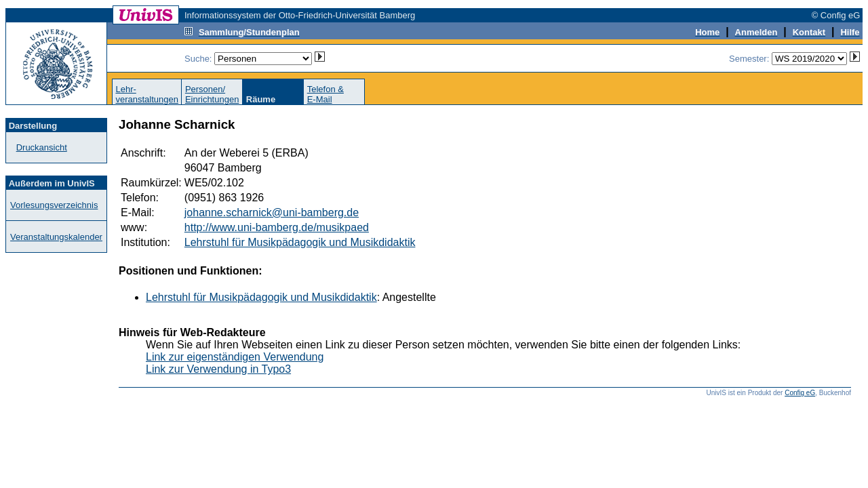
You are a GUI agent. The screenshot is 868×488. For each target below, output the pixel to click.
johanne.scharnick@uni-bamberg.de (272, 212)
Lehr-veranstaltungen (147, 94)
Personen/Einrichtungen (212, 94)
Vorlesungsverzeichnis (54, 205)
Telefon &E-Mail (325, 94)
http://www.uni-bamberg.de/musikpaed (277, 227)
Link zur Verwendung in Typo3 (218, 369)
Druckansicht (42, 147)
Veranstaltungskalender (56, 237)
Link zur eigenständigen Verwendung (235, 357)
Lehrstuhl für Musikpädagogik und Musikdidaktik (300, 242)
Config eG (800, 393)
